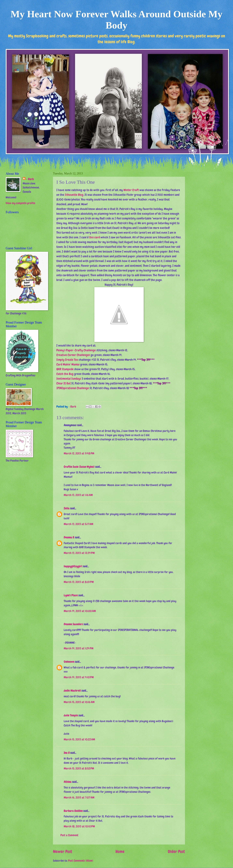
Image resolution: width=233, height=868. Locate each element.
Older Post (176, 852)
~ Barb (73, 407)
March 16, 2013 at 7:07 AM (79, 798)
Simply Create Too (67, 360)
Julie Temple (71, 715)
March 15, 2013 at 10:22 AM (79, 739)
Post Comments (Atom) (81, 861)
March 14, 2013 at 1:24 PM (79, 648)
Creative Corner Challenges (73, 355)
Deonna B (69, 537)
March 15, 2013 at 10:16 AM (79, 702)
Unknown (69, 662)
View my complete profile (20, 203)
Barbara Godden (73, 811)
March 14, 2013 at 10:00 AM (80, 611)
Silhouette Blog (74, 195)
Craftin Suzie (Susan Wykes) (79, 467)
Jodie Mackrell (72, 691)
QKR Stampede (65, 369)
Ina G (67, 753)
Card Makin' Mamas (68, 364)
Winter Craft (131, 190)
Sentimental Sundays (69, 379)
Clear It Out (64, 383)
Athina (68, 782)
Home (120, 852)
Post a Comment (69, 835)
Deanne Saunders (73, 624)
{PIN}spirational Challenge (73, 388)
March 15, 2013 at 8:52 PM (79, 768)
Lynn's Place (71, 595)
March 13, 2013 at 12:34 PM (79, 553)
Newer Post (63, 852)
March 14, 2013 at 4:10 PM (79, 677)
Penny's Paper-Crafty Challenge (76, 350)
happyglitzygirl (73, 566)
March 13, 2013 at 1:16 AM (78, 495)
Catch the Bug (65, 374)
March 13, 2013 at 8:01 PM (79, 582)
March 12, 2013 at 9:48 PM (79, 453)
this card (95, 237)
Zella (67, 508)
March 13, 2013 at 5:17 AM (78, 524)
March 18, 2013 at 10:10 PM (79, 826)
